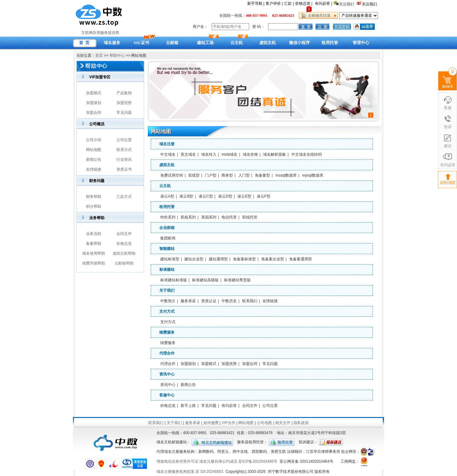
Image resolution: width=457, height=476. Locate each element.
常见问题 (124, 113)
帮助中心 (117, 55)
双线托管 (250, 217)
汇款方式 (124, 197)
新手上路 (188, 406)
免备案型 (262, 175)
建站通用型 (218, 259)
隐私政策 (301, 423)
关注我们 (370, 4)
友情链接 (94, 169)
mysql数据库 (313, 175)
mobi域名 (229, 154)
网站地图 (94, 150)
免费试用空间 (172, 175)
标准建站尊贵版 (237, 280)
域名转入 (209, 154)
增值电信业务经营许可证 (177, 461)
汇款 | (289, 3)
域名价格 (250, 154)
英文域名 (188, 154)
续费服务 (167, 332)
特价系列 (168, 217)
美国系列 (209, 217)
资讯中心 (167, 374)
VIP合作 (228, 423)
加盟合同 (94, 113)
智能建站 (167, 249)
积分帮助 (94, 206)
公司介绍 (94, 140)
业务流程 (94, 234)
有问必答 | (323, 3)
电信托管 (229, 217)
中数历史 (229, 301)
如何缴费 (211, 423)
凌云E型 (244, 196)
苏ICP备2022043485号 (258, 461)
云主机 (165, 186)
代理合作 (167, 353)
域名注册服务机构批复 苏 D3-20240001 (190, 472)
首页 (99, 55)
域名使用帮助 (94, 253)
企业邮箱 (167, 228)
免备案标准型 (244, 259)
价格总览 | (304, 3)
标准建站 (167, 270)
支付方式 (167, 311)
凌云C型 (206, 196)
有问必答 (229, 406)
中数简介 (168, 301)
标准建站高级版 (205, 280)
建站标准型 (170, 259)
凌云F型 (264, 196)
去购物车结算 (318, 16)
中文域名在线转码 (307, 154)
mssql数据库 (286, 175)
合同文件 (124, 234)
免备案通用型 (301, 259)
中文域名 (168, 154)
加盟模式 (94, 93)
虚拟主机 (167, 165)
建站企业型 (194, 259)
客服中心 (167, 395)
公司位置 (124, 140)
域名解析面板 (275, 154)
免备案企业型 (273, 259)
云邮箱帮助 (124, 263)
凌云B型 (186, 196)
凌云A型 (167, 196)
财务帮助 (94, 197)
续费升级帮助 (94, 263)
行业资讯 (124, 160)
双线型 (194, 175)
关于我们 (167, 290)
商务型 (227, 175)
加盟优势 (124, 103)
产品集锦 (124, 93)
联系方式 (124, 150)
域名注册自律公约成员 (218, 461)
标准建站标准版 (174, 280)
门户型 (211, 175)
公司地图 (264, 423)
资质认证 (209, 301)
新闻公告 (94, 160)
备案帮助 (94, 244)
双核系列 (188, 217)
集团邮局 (168, 238)
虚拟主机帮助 (124, 253)
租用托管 (167, 207)
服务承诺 (188, 301)
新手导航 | (256, 3)
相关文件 (283, 423)
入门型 (244, 175)
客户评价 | (274, 3)
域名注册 (167, 144)
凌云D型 (225, 196)
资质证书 (124, 169)
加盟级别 (94, 103)
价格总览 (124, 244)
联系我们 (250, 301)
